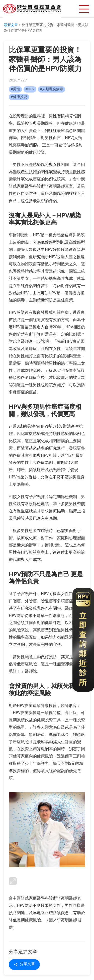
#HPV (30, 89)
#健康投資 (19, 97)
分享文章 (24, 964)
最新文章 (11, 25)
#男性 (15, 89)
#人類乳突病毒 (52, 89)
